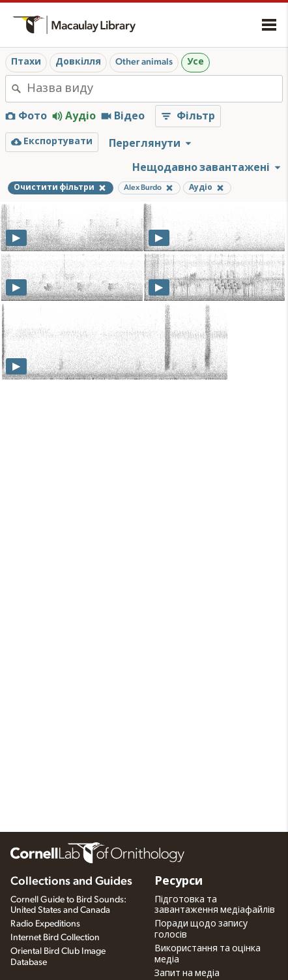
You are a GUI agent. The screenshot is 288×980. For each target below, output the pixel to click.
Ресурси (179, 881)
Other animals (144, 62)
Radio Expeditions (45, 924)
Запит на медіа (187, 973)
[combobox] (154, 89)
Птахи (26, 62)
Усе (195, 62)
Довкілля (78, 62)
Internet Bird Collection (55, 938)
